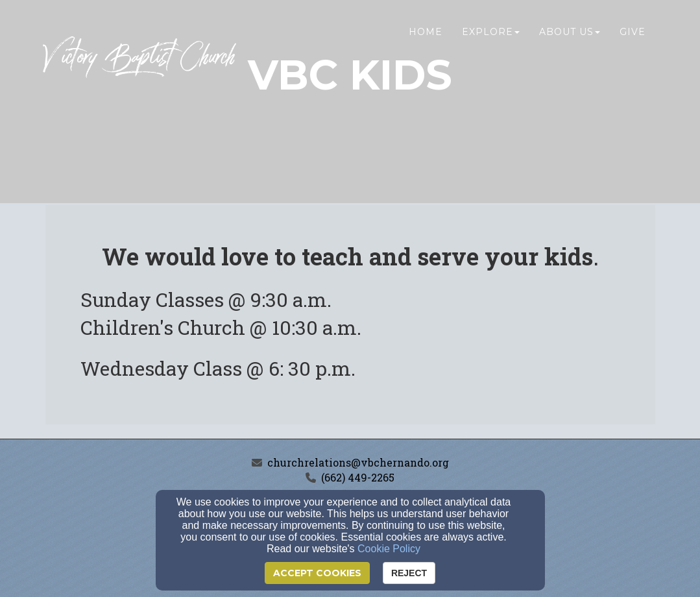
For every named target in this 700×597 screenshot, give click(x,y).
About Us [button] (570, 37)
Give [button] (633, 37)
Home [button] (426, 37)
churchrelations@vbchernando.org (358, 462)
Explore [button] (491, 37)
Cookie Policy (389, 549)
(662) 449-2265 (358, 477)
